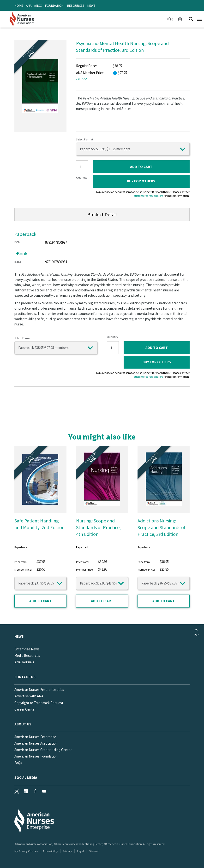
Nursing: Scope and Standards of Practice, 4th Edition (98, 527)
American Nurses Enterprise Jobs (39, 690)
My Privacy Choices (26, 851)
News (91, 6)
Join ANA (82, 78)
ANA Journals (24, 662)
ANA (29, 6)
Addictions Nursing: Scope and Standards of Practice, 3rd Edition (162, 527)
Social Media (26, 778)
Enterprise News (27, 649)
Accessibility (50, 851)
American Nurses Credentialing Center (43, 750)
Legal (80, 851)
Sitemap (94, 851)
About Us (23, 724)
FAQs (18, 763)
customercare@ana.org (148, 196)
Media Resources (27, 656)
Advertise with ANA (29, 696)
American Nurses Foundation (36, 756)
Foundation (54, 6)
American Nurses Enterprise (35, 737)
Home (19, 6)
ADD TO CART (141, 167)
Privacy (67, 851)
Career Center (25, 709)
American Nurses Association (36, 743)
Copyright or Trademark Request (39, 703)
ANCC (38, 6)
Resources (76, 6)
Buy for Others (141, 181)
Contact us (25, 677)
